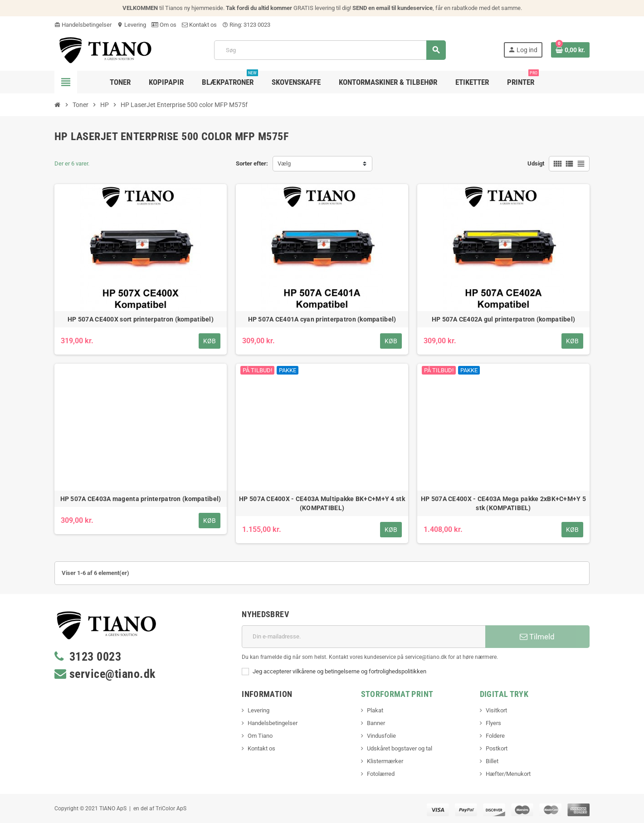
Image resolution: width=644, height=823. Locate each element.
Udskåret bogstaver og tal (400, 748)
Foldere (495, 736)
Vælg (284, 163)
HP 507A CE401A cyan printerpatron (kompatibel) (322, 319)
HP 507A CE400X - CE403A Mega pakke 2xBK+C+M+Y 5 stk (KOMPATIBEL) (503, 503)
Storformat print (397, 694)
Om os (164, 25)
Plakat (375, 710)
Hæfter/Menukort (508, 774)
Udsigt (536, 163)
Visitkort (496, 710)
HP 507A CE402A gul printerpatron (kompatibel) (504, 319)
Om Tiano (260, 736)
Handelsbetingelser (83, 25)
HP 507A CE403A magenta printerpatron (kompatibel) (141, 499)
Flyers (493, 723)
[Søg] (330, 50)
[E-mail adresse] (363, 637)
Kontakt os (199, 25)
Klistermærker (385, 761)
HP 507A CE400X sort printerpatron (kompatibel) (141, 319)
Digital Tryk (504, 694)
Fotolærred (381, 774)
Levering (132, 25)
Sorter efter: (252, 163)
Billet (492, 761)
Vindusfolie (381, 736)
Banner (376, 723)
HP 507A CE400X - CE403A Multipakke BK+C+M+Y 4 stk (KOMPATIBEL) (322, 503)
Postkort (497, 748)
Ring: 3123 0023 (246, 25)
